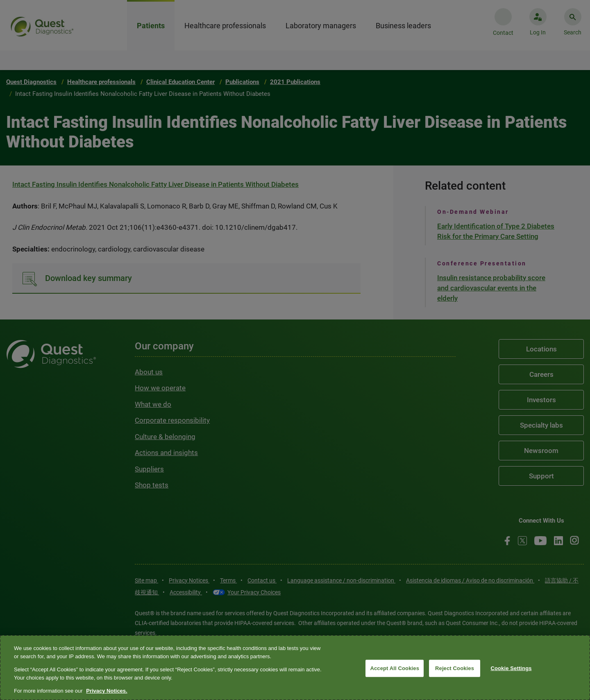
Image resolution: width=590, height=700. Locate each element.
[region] (295, 668)
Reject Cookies (455, 668)
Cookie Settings (511, 668)
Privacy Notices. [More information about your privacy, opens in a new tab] (107, 691)
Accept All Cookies (395, 668)
